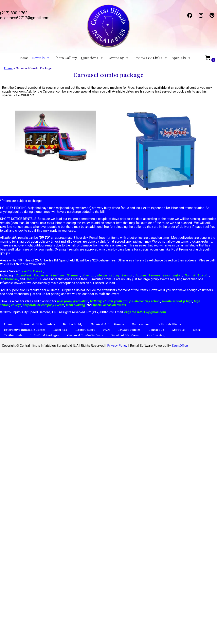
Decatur (31, 279)
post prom (64, 301)
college (16, 305)
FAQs (107, 330)
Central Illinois (33, 271)
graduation (81, 301)
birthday (96, 301)
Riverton (88, 275)
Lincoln (203, 275)
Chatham (58, 275)
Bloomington (172, 275)
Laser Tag (60, 330)
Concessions (141, 324)
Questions (92, 58)
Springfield (23, 275)
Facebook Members (125, 335)
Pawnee (155, 275)
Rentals (41, 58)
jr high (188, 301)
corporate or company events (44, 305)
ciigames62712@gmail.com (145, 312)
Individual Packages (45, 335)
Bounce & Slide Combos (38, 324)
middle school (172, 301)
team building (76, 305)
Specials (181, 58)
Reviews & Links (150, 58)
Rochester (41, 275)
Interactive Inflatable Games (25, 330)
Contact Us (156, 330)
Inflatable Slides (169, 324)
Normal (190, 275)
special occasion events (109, 305)
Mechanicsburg (108, 275)
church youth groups (118, 301)
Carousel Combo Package (85, 335)
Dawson (127, 275)
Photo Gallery (66, 58)
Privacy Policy (117, 346)
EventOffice (180, 346)
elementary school (147, 301)
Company (118, 58)
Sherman (73, 275)
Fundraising (156, 335)
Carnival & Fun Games (107, 324)
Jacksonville (9, 279)
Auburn (141, 275)
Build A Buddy (73, 324)
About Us (178, 330)
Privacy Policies (129, 330)
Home (23, 58)
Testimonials (13, 335)
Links (197, 330)
